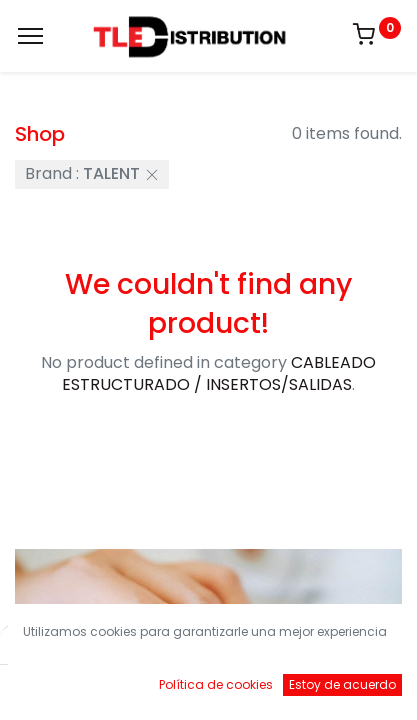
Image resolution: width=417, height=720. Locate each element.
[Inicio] (66, 685)
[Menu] (30, 36)
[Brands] (280, 685)
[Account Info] (351, 685)
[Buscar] (137, 685)
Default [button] (318, 644)
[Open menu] (209, 690)
